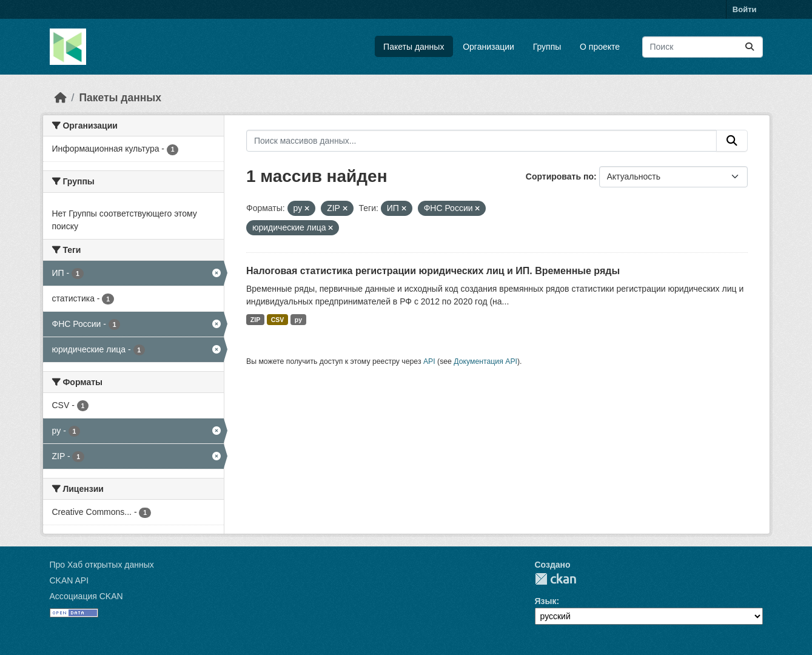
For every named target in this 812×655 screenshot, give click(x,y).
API (429, 361)
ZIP (255, 320)
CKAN (555, 579)
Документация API (485, 361)
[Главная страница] (61, 98)
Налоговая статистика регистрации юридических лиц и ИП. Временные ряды (433, 271)
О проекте (600, 47)
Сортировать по (560, 176)
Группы (547, 47)
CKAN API (69, 580)
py (298, 320)
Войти (745, 9)
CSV (278, 320)
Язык (546, 601)
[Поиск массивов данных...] (703, 47)
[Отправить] (750, 47)
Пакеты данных (414, 47)
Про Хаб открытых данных (102, 565)
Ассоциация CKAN (86, 596)
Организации (488, 47)
